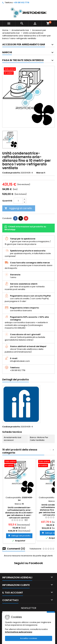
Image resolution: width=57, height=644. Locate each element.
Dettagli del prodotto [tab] (16, 380)
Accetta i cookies (29, 638)
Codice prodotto (11, 173)
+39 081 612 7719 (21, 2)
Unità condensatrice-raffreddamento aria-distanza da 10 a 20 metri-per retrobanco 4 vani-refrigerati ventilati (19, 513)
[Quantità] (18, 201)
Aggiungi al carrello (18, 208)
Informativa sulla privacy (19, 632)
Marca (40, 173)
